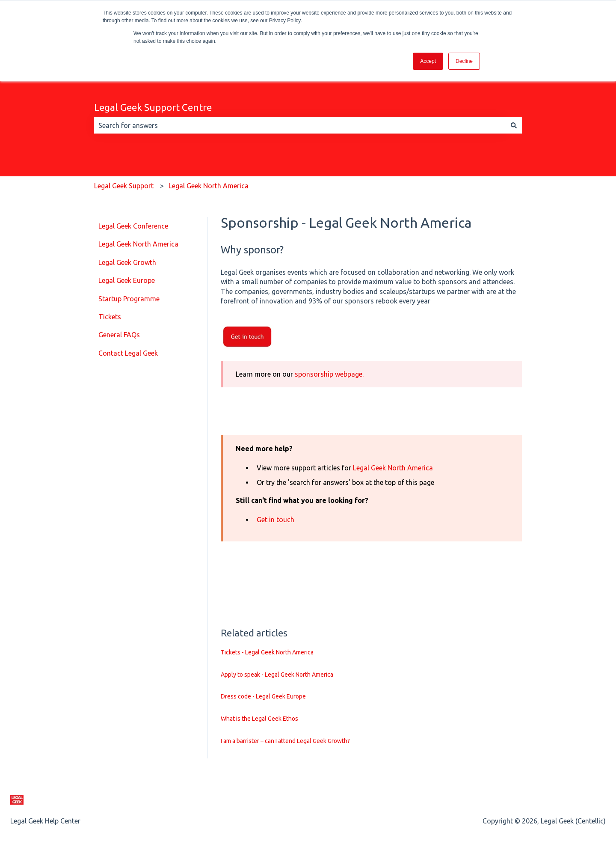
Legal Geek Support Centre (153, 107)
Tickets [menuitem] (110, 317)
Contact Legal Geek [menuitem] (128, 353)
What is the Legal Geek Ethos (259, 719)
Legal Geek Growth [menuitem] (127, 262)
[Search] (514, 125)
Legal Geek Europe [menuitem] (127, 280)
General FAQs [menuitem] (119, 335)
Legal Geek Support (124, 186)
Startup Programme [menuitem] (129, 299)
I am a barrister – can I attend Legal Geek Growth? (285, 741)
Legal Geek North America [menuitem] (138, 244)
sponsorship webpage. (329, 374)
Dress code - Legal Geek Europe (263, 696)
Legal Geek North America (209, 186)
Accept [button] (428, 61)
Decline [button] (464, 61)
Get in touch (275, 520)
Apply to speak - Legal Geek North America (277, 675)
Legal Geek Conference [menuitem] (133, 226)
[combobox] (300, 125)
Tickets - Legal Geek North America (267, 652)
